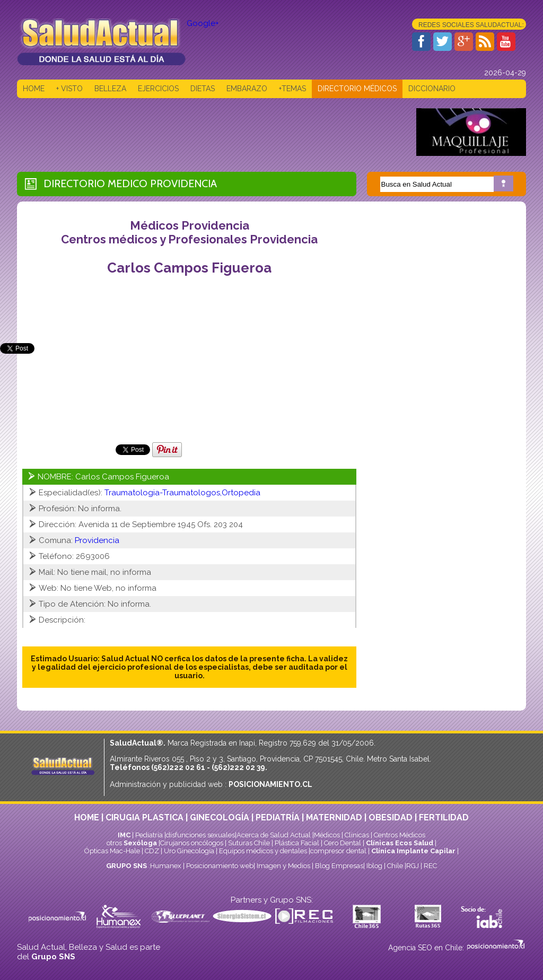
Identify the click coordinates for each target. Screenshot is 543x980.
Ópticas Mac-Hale (112, 851)
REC (430, 866)
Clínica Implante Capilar (413, 851)
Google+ (203, 23)
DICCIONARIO (432, 89)
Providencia (183, 183)
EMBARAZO (247, 89)
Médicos (328, 835)
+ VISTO (69, 89)
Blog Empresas (338, 866)
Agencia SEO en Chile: (427, 948)
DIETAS (203, 89)
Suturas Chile (249, 843)
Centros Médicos (400, 835)
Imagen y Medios (283, 866)
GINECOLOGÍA (220, 817)
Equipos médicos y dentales (264, 851)
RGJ (413, 866)
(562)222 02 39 (238, 767)
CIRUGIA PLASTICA (144, 817)
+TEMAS (292, 89)
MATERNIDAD (334, 817)
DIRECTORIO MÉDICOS (357, 89)
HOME (34, 89)
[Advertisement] (210, 132)
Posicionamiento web (220, 866)
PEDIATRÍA (278, 817)
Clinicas (357, 835)
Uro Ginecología (189, 851)
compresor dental (338, 851)
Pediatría (149, 835)
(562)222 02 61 (178, 767)
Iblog (374, 866)
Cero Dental (343, 843)
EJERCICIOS (158, 89)
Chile (395, 866)
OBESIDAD (391, 817)
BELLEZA (110, 89)
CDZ (152, 851)
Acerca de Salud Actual (274, 835)
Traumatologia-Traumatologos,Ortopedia (182, 493)
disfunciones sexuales (200, 835)
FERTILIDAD (444, 817)
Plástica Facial (298, 843)
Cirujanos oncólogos (192, 843)
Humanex (166, 866)
